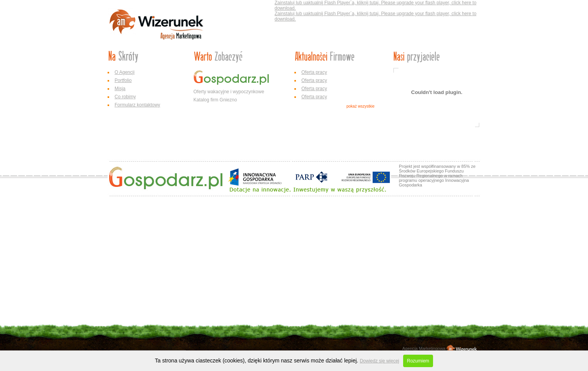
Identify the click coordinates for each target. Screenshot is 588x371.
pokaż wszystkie (360, 106)
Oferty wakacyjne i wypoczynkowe (229, 92)
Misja (120, 89)
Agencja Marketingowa (424, 348)
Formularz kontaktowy (137, 105)
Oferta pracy (314, 72)
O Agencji (124, 72)
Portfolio (123, 80)
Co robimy (125, 97)
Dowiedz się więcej (379, 361)
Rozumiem (418, 361)
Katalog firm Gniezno (215, 100)
